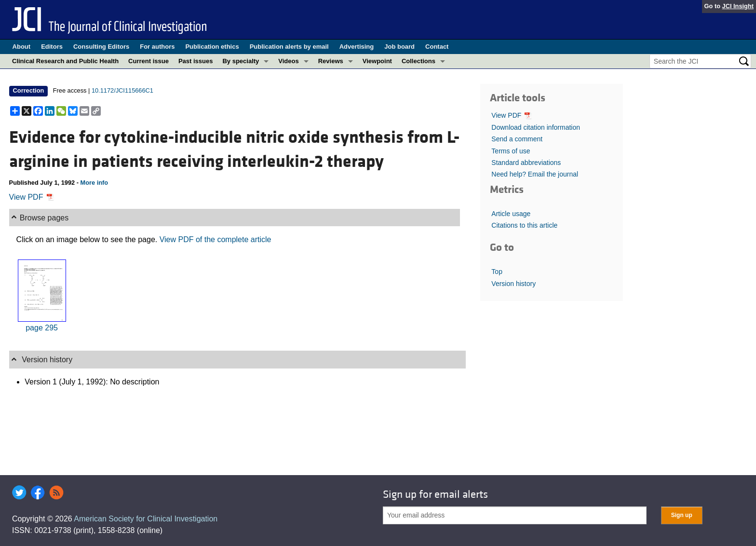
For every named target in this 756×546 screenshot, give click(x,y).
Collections (418, 61)
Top (497, 272)
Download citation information (536, 127)
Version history (513, 284)
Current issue (148, 61)
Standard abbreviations (526, 163)
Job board (399, 47)
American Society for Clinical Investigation (146, 519)
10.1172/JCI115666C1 (122, 90)
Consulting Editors (101, 47)
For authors (157, 47)
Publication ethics (212, 47)
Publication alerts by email (289, 47)
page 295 (42, 328)
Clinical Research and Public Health (65, 61)
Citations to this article (524, 225)
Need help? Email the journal (535, 174)
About (22, 47)
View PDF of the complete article (216, 239)
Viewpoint (377, 61)
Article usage (511, 214)
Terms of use (511, 151)
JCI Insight (738, 6)
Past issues (196, 61)
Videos (288, 61)
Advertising (357, 47)
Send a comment (517, 139)
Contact (437, 47)
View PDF (32, 197)
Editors (52, 47)
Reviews (331, 61)
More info (94, 183)
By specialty (241, 61)
